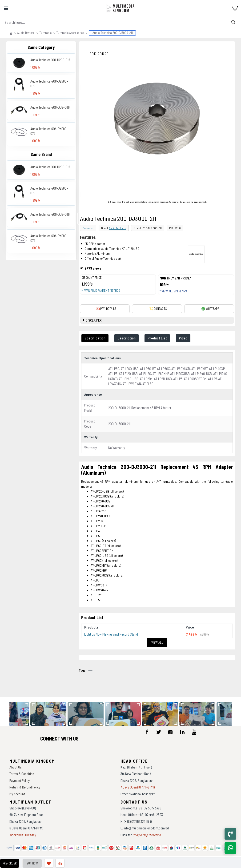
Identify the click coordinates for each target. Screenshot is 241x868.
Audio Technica (118, 228)
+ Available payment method (101, 291)
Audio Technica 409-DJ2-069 (50, 107)
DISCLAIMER (94, 320)
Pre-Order (9, 863)
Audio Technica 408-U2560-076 (49, 84)
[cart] (235, 8)
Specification (95, 338)
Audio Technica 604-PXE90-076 (49, 131)
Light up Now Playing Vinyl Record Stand (111, 634)
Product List (158, 338)
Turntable (45, 33)
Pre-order (88, 228)
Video (185, 338)
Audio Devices (26, 33)
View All (157, 642)
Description (127, 338)
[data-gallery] (50, 714)
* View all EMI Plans (173, 291)
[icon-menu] (147, 732)
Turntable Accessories (70, 33)
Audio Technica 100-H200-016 (50, 60)
